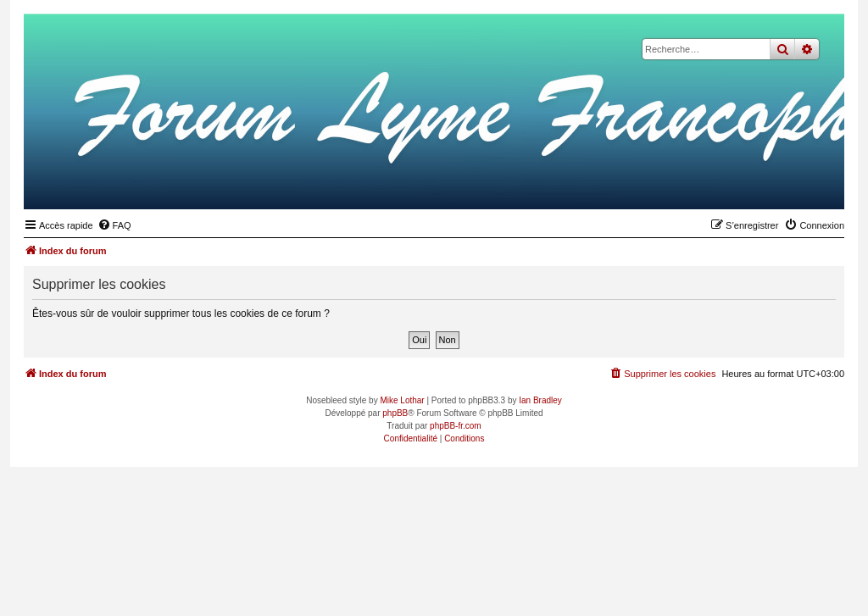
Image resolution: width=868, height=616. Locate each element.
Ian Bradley (540, 400)
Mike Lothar (402, 400)
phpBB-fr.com (456, 426)
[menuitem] (114, 225)
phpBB (395, 413)
